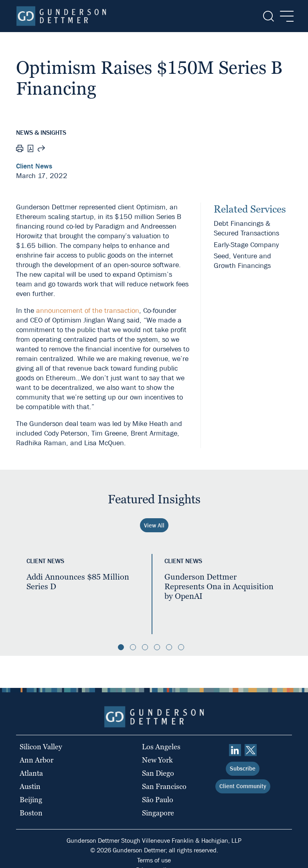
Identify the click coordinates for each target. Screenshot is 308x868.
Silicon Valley (41, 747)
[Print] (20, 150)
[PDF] (30, 149)
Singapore (158, 813)
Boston (31, 813)
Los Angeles (161, 747)
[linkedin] (235, 750)
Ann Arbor (36, 760)
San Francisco (164, 786)
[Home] (61, 16)
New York (157, 760)
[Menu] (285, 16)
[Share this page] (41, 150)
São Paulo (158, 800)
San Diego (158, 773)
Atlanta (31, 773)
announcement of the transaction (88, 311)
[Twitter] (251, 750)
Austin (30, 786)
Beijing (31, 800)
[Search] (268, 16)
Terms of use (154, 860)
